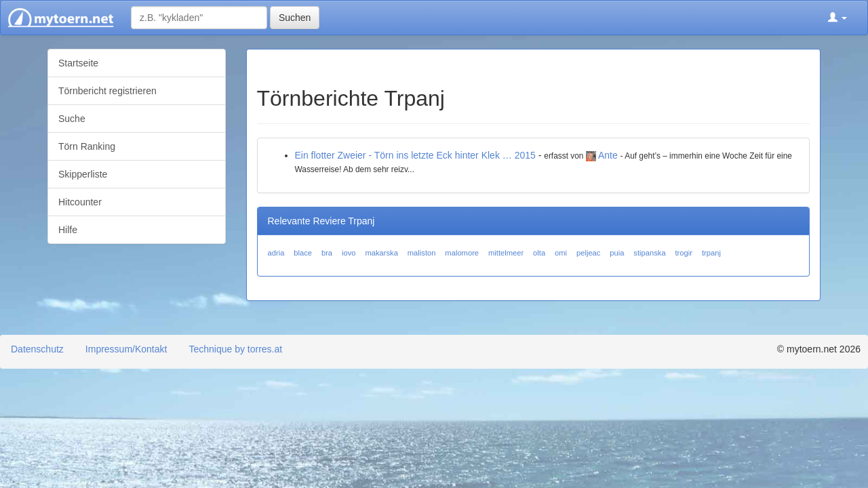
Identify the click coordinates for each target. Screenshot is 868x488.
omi (561, 253)
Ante (608, 155)
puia (617, 253)
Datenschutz (37, 349)
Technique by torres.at (235, 349)
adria (276, 253)
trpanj (711, 253)
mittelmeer (506, 253)
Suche (72, 119)
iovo (349, 253)
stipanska (649, 253)
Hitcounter (80, 202)
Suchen (295, 18)
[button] (837, 18)
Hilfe (68, 230)
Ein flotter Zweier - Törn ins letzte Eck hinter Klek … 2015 (415, 155)
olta (539, 253)
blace (303, 253)
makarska (381, 253)
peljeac (588, 253)
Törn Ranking (87, 146)
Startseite (78, 63)
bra (327, 253)
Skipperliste (83, 174)
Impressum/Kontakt (126, 349)
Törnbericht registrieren (107, 91)
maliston (422, 253)
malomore (462, 253)
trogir (684, 253)
